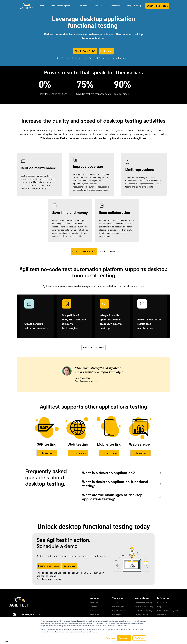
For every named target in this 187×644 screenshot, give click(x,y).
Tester (115, 603)
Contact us (162, 603)
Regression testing (143, 603)
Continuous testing (143, 611)
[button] (62, 6)
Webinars (162, 615)
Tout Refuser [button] (139, 638)
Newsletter (95, 615)
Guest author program (167, 611)
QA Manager (118, 607)
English (7, 641)
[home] (26, 6)
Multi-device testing (144, 607)
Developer (117, 615)
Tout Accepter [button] (124, 638)
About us (94, 603)
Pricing (138, 6)
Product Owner (119, 611)
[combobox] (9, 641)
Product (43, 6)
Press (92, 611)
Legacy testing (142, 615)
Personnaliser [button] (111, 638)
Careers (94, 607)
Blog (129, 6)
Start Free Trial (157, 6)
